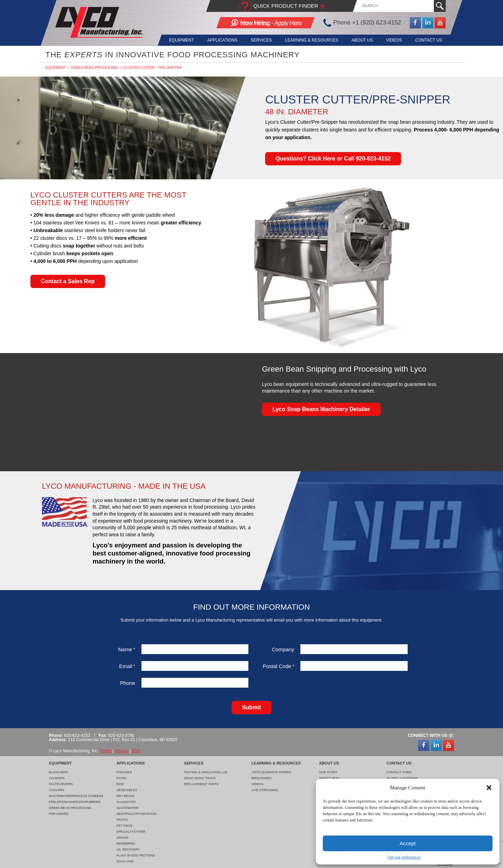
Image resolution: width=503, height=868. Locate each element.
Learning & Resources (308, 40)
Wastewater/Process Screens (76, 796)
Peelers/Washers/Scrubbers (75, 802)
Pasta (121, 778)
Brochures (262, 778)
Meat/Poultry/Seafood (136, 814)
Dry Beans (125, 796)
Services (257, 40)
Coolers (57, 790)
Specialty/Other (131, 832)
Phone (127, 683)
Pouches (124, 772)
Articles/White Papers (271, 772)
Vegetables (127, 790)
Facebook (415, 23)
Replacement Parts (201, 784)
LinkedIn (428, 23)
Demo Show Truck (200, 778)
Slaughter (126, 802)
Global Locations (402, 778)
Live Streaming (265, 790)
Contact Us (429, 40)
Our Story (328, 772)
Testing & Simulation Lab (206, 772)
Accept (408, 843)
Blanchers (59, 772)
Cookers (57, 778)
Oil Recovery (128, 849)
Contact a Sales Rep (68, 281)
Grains (122, 838)
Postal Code (278, 666)
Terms (106, 751)
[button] (489, 788)
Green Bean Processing (94, 68)
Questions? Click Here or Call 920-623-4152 (333, 159)
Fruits (122, 820)
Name (126, 649)
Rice (120, 784)
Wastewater (127, 808)
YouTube (440, 23)
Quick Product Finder (286, 6)
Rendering (126, 844)
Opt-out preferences (404, 857)
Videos (393, 40)
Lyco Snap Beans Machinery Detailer (321, 409)
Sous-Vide (125, 861)
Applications (217, 40)
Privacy (121, 751)
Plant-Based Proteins (136, 855)
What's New (329, 778)
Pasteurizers (61, 784)
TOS (136, 751)
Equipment (174, 40)
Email (127, 666)
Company (283, 649)
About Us (360, 40)
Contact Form (399, 772)
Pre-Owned (59, 814)
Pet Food (124, 826)
